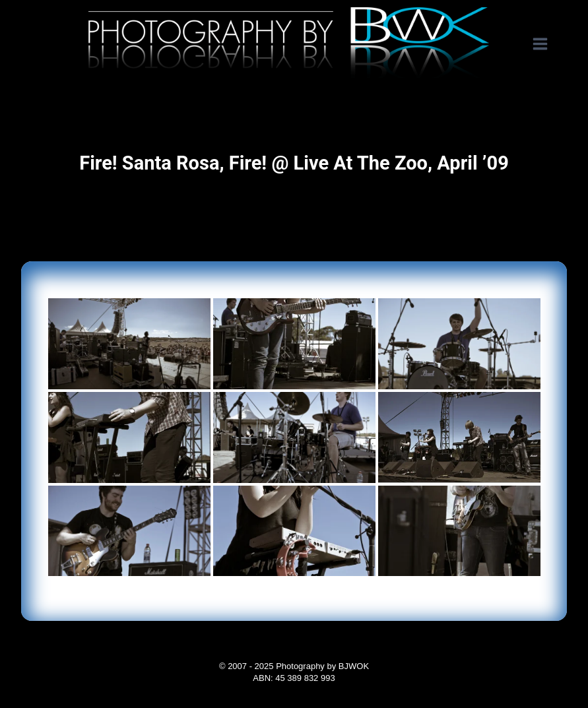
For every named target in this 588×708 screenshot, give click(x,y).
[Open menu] (547, 44)
